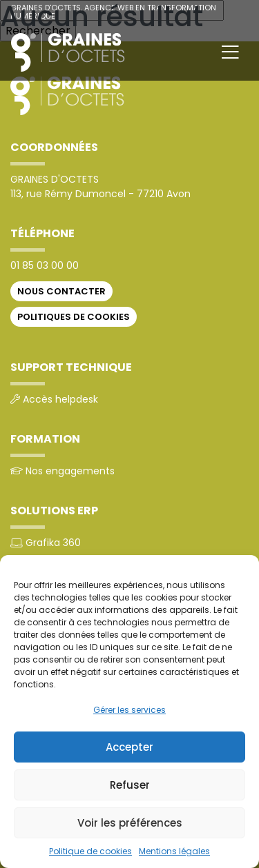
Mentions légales (174, 851)
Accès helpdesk (60, 399)
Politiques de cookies (74, 317)
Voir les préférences (130, 823)
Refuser (130, 785)
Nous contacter (61, 291)
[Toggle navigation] (230, 52)
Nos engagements (70, 471)
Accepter (129, 747)
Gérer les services (129, 710)
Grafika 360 (53, 543)
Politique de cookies (90, 851)
